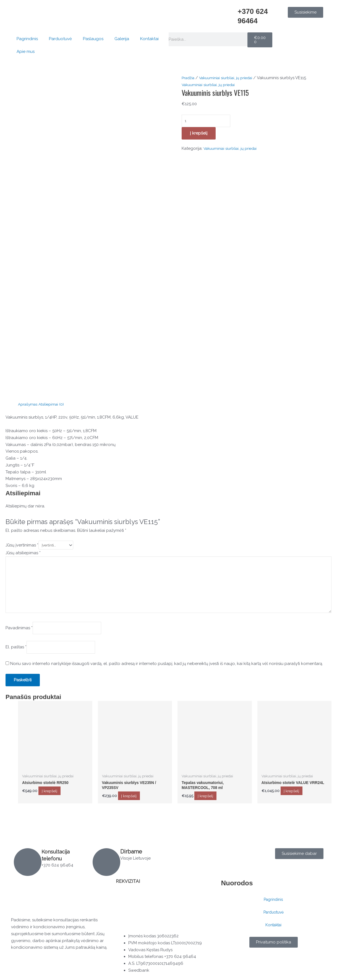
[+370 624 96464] (231, 14)
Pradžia (189, 78)
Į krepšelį (199, 134)
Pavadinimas (19, 634)
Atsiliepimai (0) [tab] (55, 404)
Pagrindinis (27, 39)
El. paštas (16, 654)
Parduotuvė (60, 39)
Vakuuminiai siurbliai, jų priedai (230, 78)
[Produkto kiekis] (209, 121)
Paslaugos (93, 39)
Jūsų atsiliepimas (23, 553)
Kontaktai (149, 39)
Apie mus (26, 51)
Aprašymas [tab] (29, 404)
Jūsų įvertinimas (22, 545)
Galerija (122, 39)
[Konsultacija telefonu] (28, 862)
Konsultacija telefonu (57, 855)
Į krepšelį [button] (55, 799)
